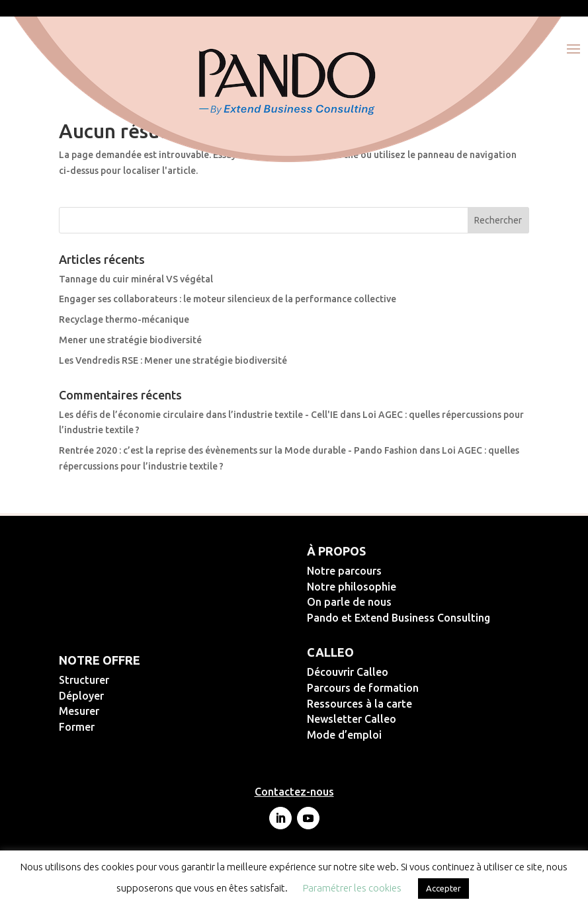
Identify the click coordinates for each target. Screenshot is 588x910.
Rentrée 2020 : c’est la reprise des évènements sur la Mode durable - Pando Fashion (238, 450)
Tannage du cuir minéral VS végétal (136, 279)
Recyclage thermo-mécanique (124, 319)
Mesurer (122, 711)
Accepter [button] (443, 888)
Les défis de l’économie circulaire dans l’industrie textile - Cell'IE (198, 415)
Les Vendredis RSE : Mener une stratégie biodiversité (173, 360)
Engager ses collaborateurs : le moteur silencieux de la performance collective (228, 299)
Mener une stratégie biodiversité (130, 340)
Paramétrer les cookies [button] (352, 888)
